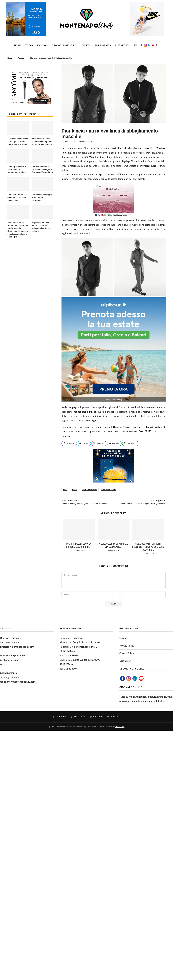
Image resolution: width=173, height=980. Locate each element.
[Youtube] (153, 45)
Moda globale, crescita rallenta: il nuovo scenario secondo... (148, 547)
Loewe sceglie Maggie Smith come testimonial (42, 198)
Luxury (84, 45)
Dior (65, 490)
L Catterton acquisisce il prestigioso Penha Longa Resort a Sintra (18, 142)
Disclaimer (125, 661)
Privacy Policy (127, 646)
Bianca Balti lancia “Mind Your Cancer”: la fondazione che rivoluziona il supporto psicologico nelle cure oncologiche (18, 230)
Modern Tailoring (89, 490)
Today (29, 45)
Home (18, 45)
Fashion (43, 45)
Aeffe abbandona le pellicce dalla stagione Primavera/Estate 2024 (42, 169)
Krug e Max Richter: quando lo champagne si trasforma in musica (42, 142)
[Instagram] (145, 45)
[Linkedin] (149, 45)
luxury (75, 490)
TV (135, 45)
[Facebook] (142, 45)
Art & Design (103, 45)
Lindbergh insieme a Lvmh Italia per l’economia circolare (17, 169)
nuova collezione (109, 490)
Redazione (68, 141)
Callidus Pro (120, 727)
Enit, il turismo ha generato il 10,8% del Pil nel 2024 (17, 198)
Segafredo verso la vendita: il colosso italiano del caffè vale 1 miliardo (42, 227)
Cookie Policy (127, 653)
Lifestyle (122, 45)
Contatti (124, 638)
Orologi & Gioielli (64, 45)
